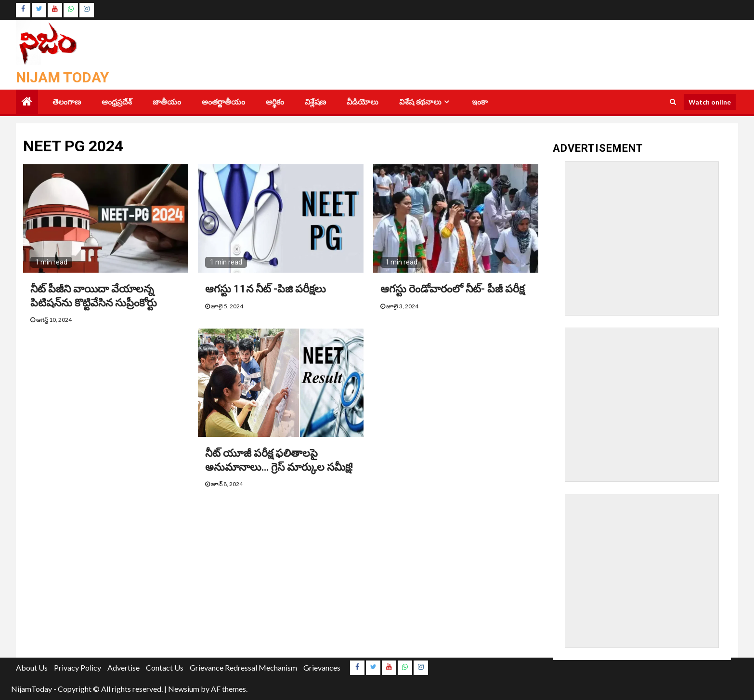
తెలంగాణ (67, 102)
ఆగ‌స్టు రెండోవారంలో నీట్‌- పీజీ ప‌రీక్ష (452, 289)
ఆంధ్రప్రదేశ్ (117, 102)
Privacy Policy (78, 667)
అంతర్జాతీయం (223, 102)
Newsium (184, 689)
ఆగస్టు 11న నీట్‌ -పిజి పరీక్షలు (266, 289)
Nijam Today (62, 77)
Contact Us (165, 667)
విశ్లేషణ (315, 102)
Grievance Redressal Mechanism (243, 667)
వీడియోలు (363, 102)
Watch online (710, 102)
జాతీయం (167, 102)
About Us (32, 667)
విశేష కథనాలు (420, 102)
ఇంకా (480, 102)
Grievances (322, 667)
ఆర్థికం (275, 102)
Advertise (123, 667)
